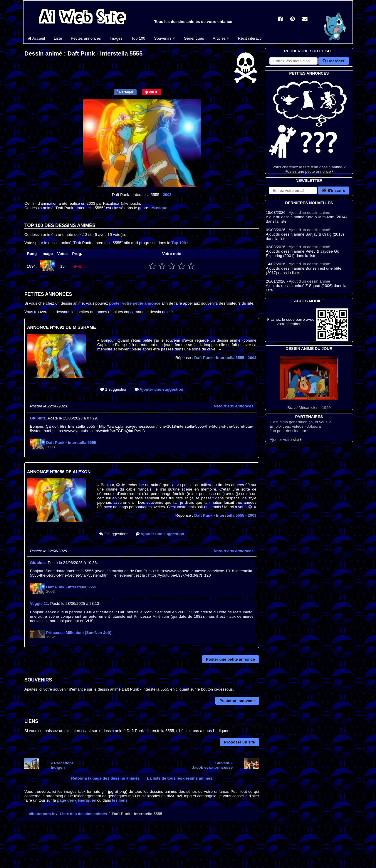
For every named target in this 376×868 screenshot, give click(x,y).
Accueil (36, 38)
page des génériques (77, 800)
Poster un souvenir (237, 701)
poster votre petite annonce (135, 303)
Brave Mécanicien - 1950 (309, 383)
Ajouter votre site (286, 440)
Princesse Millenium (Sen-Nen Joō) (79, 633)
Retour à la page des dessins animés (105, 778)
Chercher (333, 61)
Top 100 (138, 38)
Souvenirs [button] (165, 38)
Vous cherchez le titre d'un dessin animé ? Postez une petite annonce (309, 125)
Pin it (151, 92)
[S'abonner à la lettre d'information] (293, 190)
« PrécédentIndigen (62, 765)
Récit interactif (250, 38)
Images (116, 38)
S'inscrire (334, 190)
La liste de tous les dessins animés (180, 778)
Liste (58, 38)
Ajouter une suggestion (159, 389)
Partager (125, 92)
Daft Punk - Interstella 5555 (225, 358)
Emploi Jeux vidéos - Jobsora (295, 426)
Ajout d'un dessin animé (309, 213)
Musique (160, 208)
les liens (120, 800)
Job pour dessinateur (288, 431)
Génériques (194, 38)
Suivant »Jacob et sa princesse (213, 765)
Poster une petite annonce (230, 659)
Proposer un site (240, 742)
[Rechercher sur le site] (293, 61)
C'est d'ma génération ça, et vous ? (300, 422)
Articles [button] (221, 38)
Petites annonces (86, 38)
